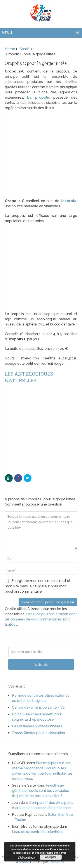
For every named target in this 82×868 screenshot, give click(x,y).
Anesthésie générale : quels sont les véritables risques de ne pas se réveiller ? (40, 791)
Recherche (41, 665)
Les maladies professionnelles (37, 726)
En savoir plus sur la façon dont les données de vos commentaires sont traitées (41, 619)
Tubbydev (57, 862)
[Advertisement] (41, 156)
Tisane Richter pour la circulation (38, 733)
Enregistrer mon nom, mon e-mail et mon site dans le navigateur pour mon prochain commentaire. (38, 586)
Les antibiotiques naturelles (29, 377)
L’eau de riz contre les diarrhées (38, 832)
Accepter (51, 857)
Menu (7, 33)
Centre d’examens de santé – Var (39, 707)
